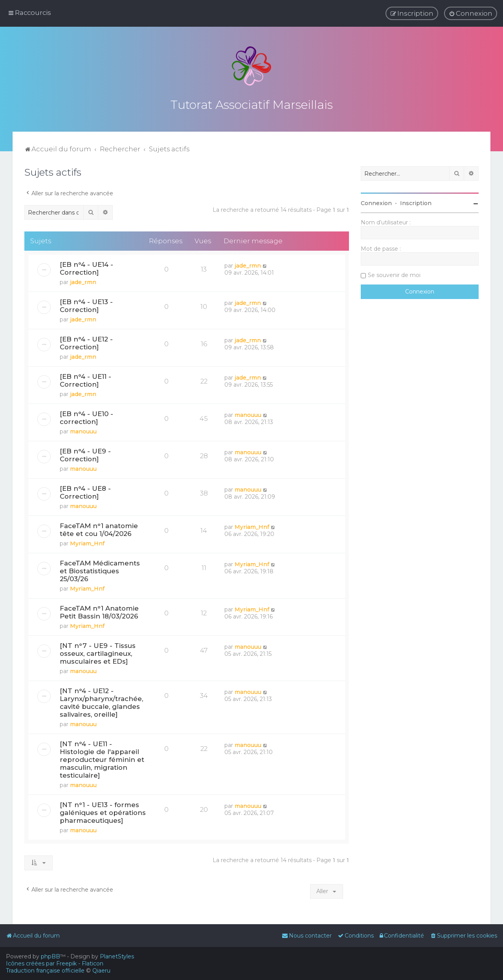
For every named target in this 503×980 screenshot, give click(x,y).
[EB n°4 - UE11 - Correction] (85, 378)
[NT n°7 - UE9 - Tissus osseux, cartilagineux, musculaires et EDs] (98, 651)
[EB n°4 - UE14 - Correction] (86, 266)
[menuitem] (471, 13)
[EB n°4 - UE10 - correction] (86, 415)
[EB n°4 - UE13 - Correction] (86, 303)
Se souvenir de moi (394, 273)
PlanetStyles (117, 956)
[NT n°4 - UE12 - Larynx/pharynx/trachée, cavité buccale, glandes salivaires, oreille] (101, 700)
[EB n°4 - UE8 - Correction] (85, 490)
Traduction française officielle (45, 971)
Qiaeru (101, 971)
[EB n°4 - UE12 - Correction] (86, 341)
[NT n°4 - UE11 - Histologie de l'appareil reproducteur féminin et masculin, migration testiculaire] (102, 757)
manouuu (83, 429)
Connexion (376, 201)
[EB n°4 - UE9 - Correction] (85, 453)
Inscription (416, 201)
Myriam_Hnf (87, 541)
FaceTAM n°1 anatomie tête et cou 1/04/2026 (99, 527)
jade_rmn (83, 280)
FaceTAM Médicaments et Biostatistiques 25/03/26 (100, 569)
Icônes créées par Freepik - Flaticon (55, 963)
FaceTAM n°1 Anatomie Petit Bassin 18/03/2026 (99, 610)
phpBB (50, 956)
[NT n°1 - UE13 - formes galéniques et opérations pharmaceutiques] (103, 810)
